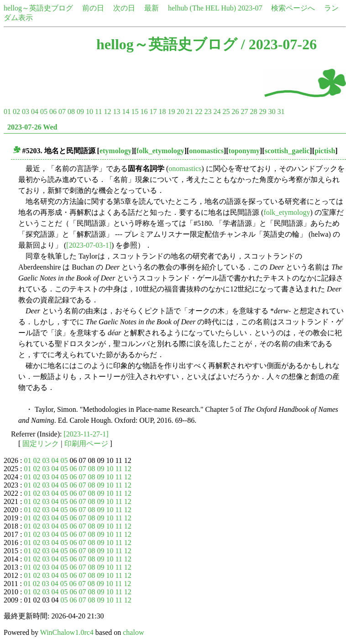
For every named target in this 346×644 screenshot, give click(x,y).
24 (217, 112)
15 (135, 112)
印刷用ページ (86, 444)
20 (180, 112)
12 (107, 112)
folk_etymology (160, 151)
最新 (152, 8)
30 (272, 112)
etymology (115, 151)
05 (44, 112)
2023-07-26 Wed (32, 127)
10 (89, 112)
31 (281, 112)
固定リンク (41, 444)
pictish (325, 151)
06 (53, 112)
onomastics (206, 151)
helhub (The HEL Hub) (202, 8)
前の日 (93, 8)
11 (98, 112)
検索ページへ (293, 8)
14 (126, 112)
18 (162, 112)
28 (253, 112)
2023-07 (250, 8)
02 (16, 112)
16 (144, 112)
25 (226, 112)
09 (80, 112)
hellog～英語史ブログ (38, 8)
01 (7, 112)
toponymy (244, 151)
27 (244, 112)
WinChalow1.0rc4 (67, 632)
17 (153, 112)
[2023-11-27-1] (86, 434)
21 (189, 112)
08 (71, 112)
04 (35, 112)
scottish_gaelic (287, 151)
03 (26, 112)
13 (116, 112)
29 (262, 112)
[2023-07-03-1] (89, 245)
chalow (133, 632)
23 (208, 112)
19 (171, 112)
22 (199, 112)
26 (235, 112)
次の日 (124, 8)
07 (62, 112)
